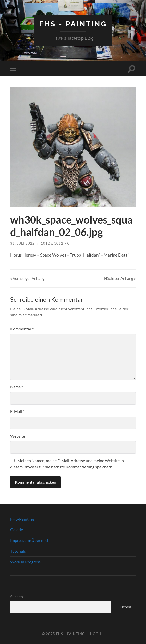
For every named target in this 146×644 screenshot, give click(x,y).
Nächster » (120, 278)
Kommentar (22, 329)
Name (17, 387)
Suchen (17, 597)
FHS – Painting (71, 634)
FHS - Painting (73, 24)
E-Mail (17, 411)
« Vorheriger (27, 278)
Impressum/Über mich (30, 540)
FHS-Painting (22, 519)
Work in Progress (25, 562)
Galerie (17, 529)
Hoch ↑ (97, 634)
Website (18, 436)
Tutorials (18, 551)
